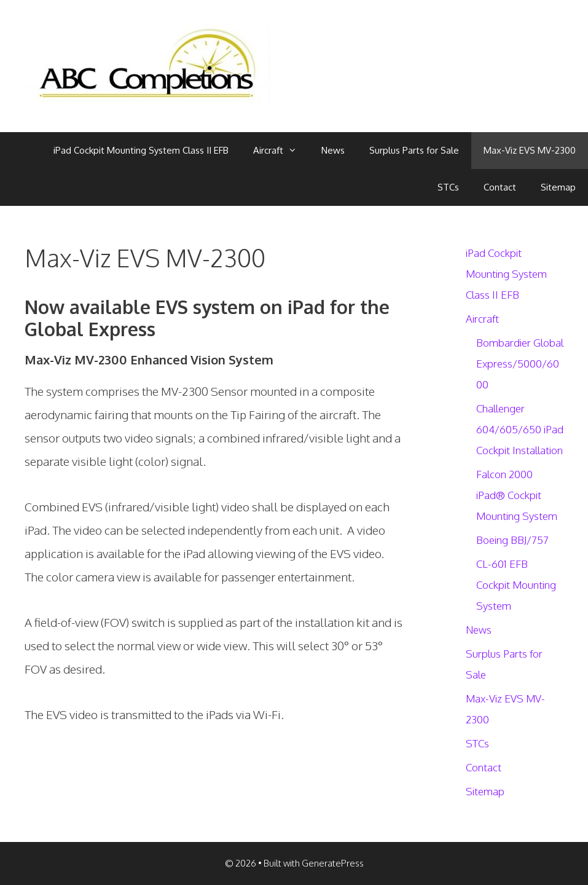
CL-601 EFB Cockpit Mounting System (516, 585)
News (333, 150)
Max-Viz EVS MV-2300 (530, 150)
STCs (448, 187)
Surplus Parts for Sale (414, 150)
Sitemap (558, 187)
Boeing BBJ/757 (512, 540)
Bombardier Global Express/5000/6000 (520, 364)
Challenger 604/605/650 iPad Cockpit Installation (520, 429)
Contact (500, 187)
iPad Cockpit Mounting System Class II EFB (141, 150)
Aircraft (281, 151)
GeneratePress (333, 863)
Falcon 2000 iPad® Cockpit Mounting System (517, 495)
